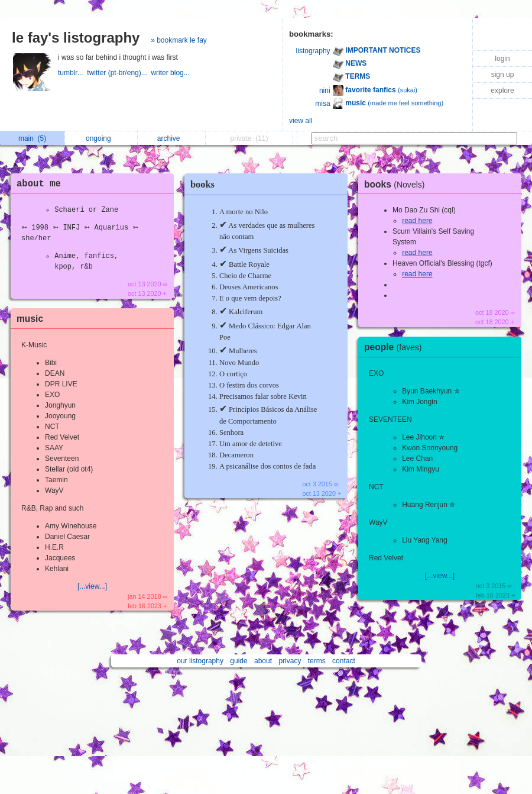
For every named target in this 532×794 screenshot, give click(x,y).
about (263, 661)
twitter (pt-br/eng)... (119, 73)
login (502, 59)
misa (322, 104)
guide (239, 661)
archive (172, 138)
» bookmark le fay (179, 40)
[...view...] (92, 586)
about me (39, 184)
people (396, 347)
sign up (503, 75)
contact (344, 661)
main (32, 138)
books (202, 184)
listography (313, 51)
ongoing (101, 138)
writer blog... (171, 73)
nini (325, 91)
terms (317, 661)
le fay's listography (76, 38)
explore (502, 91)
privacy (290, 661)
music (30, 319)
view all (301, 121)
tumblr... (72, 73)
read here (417, 221)
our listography (200, 661)
